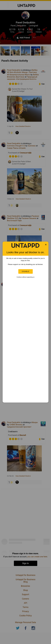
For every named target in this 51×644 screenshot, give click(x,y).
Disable (25, 271)
